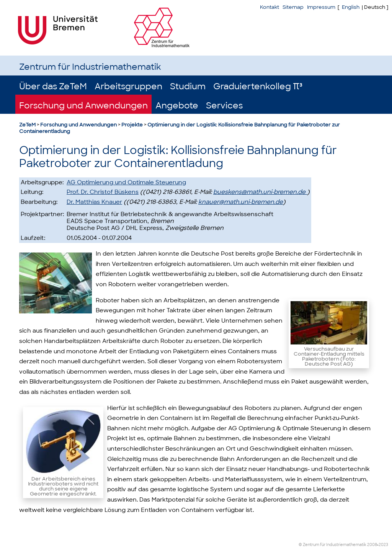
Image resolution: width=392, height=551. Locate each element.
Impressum (321, 7)
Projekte (132, 125)
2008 (372, 545)
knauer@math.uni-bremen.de (241, 202)
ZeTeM (27, 125)
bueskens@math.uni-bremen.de (260, 192)
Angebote (177, 106)
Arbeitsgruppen (128, 86)
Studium (188, 86)
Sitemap (293, 7)
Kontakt (269, 7)
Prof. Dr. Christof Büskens (103, 192)
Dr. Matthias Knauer (94, 202)
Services (224, 106)
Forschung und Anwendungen (83, 106)
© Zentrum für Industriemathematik (332, 545)
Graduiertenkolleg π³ (258, 86)
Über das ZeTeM (53, 86)
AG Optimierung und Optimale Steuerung (126, 182)
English (351, 7)
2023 (383, 545)
